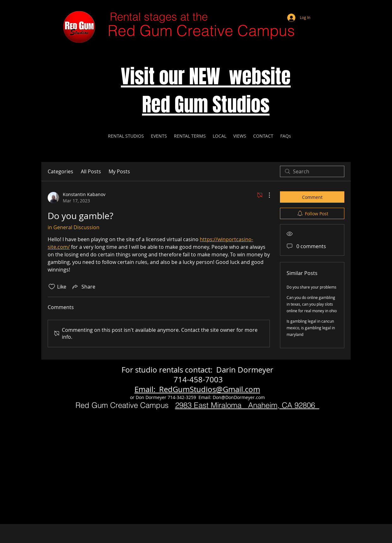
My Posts (119, 171)
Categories (60, 171)
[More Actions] (266, 195)
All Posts (91, 171)
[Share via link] (83, 287)
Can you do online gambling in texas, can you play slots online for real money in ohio (312, 304)
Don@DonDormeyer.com (239, 397)
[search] (312, 171)
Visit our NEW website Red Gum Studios (206, 91)
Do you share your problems (312, 287)
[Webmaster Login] (321, 9)
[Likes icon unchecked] (52, 287)
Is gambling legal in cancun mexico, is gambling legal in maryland (311, 328)
